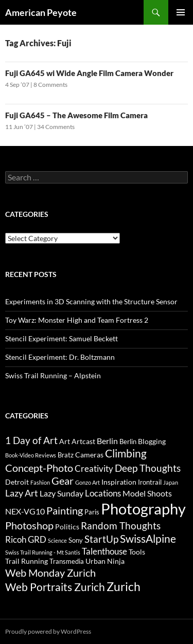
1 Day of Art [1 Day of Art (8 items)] (31, 440)
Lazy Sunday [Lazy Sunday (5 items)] (62, 493)
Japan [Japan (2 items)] (171, 482)
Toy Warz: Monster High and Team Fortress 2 (77, 320)
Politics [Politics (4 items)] (67, 527)
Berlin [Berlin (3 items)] (128, 441)
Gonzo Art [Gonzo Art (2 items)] (87, 482)
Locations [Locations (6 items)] (103, 493)
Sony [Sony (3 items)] (76, 540)
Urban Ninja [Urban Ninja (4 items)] (105, 561)
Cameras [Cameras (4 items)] (89, 455)
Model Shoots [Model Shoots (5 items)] (147, 493)
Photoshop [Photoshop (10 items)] (29, 525)
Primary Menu (181, 12)
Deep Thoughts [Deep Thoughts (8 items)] (148, 468)
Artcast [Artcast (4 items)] (83, 441)
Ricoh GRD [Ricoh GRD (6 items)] (26, 539)
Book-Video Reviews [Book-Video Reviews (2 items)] (31, 455)
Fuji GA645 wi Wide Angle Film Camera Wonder (89, 73)
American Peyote (41, 12)
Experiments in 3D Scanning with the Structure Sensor (91, 301)
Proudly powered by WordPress (48, 631)
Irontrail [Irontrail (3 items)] (150, 482)
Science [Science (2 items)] (57, 540)
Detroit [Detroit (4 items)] (17, 482)
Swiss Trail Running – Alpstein (53, 375)
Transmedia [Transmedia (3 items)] (67, 561)
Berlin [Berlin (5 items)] (107, 441)
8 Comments (50, 85)
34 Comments (56, 127)
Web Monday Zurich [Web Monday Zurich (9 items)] (50, 573)
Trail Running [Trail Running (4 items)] (27, 561)
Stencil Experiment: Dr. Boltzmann (60, 357)
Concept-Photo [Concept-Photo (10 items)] (39, 468)
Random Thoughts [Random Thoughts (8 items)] (121, 526)
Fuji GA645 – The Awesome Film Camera (76, 115)
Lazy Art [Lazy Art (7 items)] (22, 493)
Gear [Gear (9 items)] (63, 481)
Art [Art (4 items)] (65, 441)
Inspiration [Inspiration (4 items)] (119, 482)
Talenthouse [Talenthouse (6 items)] (104, 551)
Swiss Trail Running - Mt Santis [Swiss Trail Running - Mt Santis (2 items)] (43, 552)
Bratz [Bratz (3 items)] (66, 455)
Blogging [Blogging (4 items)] (152, 441)
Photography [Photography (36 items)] (143, 509)
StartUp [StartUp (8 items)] (101, 539)
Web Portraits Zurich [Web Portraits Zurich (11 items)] (55, 587)
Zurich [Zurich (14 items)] (124, 587)
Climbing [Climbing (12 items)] (126, 453)
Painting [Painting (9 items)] (65, 511)
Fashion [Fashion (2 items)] (40, 482)
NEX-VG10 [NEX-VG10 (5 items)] (25, 511)
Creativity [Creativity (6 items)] (94, 468)
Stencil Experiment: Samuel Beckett (62, 338)
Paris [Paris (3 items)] (92, 512)
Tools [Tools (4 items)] (137, 552)
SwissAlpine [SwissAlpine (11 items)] (148, 538)
